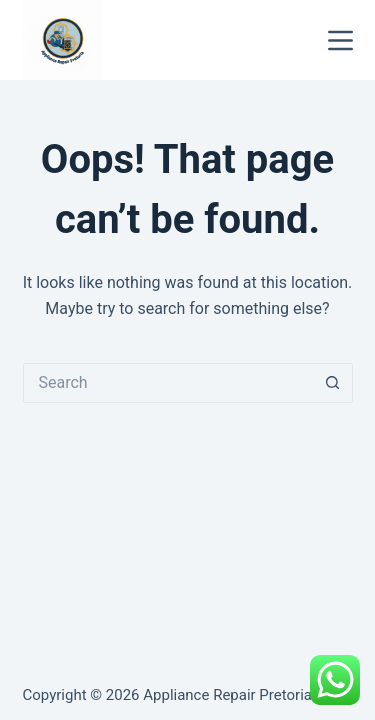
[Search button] (333, 383)
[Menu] (340, 40)
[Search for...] (168, 383)
